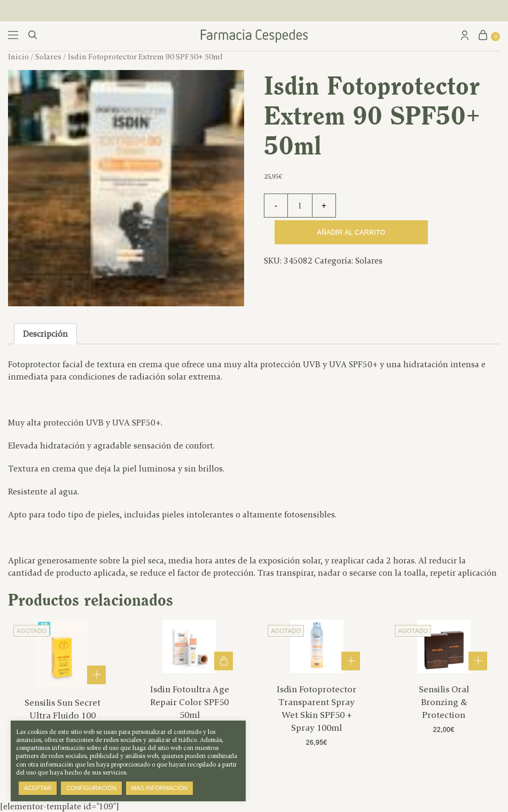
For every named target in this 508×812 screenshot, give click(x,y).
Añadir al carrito (351, 233)
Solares (48, 57)
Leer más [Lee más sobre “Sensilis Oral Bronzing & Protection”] (478, 661)
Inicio (18, 57)
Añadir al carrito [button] (224, 661)
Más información (159, 788)
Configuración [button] (91, 788)
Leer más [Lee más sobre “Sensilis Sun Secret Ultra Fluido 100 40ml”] (96, 675)
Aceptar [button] (38, 788)
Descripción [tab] (45, 334)
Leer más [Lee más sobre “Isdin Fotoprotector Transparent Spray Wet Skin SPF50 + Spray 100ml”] (351, 661)
